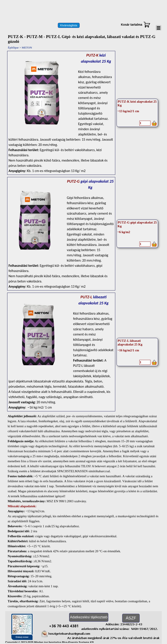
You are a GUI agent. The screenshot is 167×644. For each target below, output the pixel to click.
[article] (137, 113)
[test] (69, 25)
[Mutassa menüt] (159, 28)
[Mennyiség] (145, 123)
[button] (64, 625)
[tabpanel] (61, 113)
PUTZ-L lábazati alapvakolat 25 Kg (130, 343)
